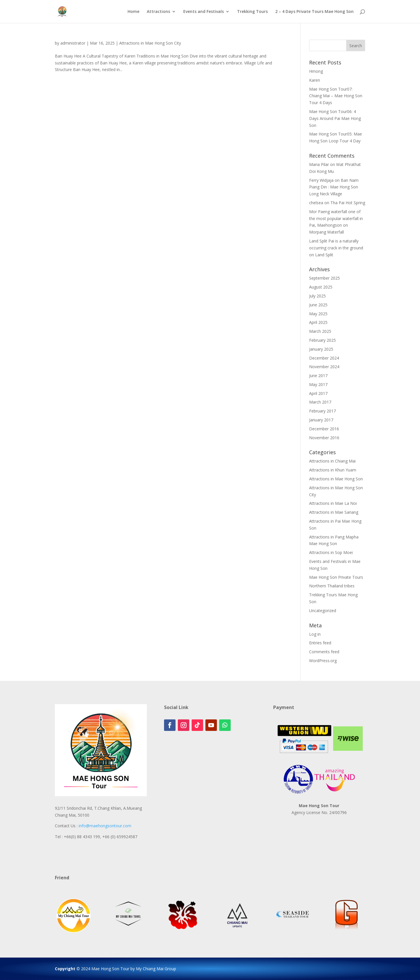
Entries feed (320, 643)
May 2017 (318, 384)
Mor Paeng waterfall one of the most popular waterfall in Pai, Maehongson (336, 218)
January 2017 (321, 420)
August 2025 (321, 287)
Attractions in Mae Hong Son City (150, 43)
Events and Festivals (204, 12)
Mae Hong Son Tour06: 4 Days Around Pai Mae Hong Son (335, 118)
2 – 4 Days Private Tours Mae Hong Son (314, 12)
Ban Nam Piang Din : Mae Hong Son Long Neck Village (334, 187)
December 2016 (324, 429)
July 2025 (317, 296)
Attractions (158, 12)
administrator (73, 43)
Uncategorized (323, 611)
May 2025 (318, 314)
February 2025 (322, 340)
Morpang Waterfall (326, 232)
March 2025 (320, 331)
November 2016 (324, 438)
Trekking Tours (252, 12)
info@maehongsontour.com (105, 826)
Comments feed (324, 652)
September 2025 (324, 278)
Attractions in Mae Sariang (334, 512)
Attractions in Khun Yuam (333, 470)
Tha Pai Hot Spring (348, 203)
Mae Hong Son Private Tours (336, 577)
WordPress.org (323, 661)
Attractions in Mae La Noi (333, 503)
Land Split (324, 255)
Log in (315, 634)
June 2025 (318, 305)
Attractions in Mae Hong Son (336, 479)
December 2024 (324, 358)
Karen (315, 80)
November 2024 (324, 367)
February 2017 (322, 411)
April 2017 (318, 393)
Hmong (316, 71)
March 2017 (320, 402)
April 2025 (318, 322)
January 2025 (321, 349)
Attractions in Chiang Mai (332, 461)
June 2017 (318, 376)
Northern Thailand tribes (332, 586)
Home (133, 12)
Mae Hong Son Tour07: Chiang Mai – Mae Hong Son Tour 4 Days (336, 96)
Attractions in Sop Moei (331, 552)
